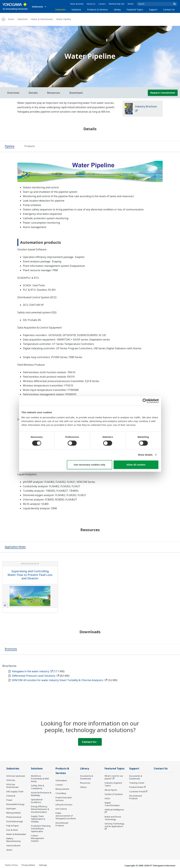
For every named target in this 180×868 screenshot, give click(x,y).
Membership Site (117, 4)
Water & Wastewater (42, 19)
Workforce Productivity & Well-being (40, 779)
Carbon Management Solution (37, 838)
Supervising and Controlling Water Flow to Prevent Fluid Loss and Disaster (30, 575)
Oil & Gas (11, 780)
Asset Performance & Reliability (41, 794)
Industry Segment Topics (113, 784)
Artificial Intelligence (114, 810)
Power (9, 800)
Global (130, 4)
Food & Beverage (15, 821)
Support (153, 10)
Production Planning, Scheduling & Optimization (41, 828)
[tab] (10, 147)
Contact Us (169, 10)
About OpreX (111, 790)
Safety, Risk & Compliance (37, 787)
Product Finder (136, 787)
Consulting (61, 793)
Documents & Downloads (87, 777)
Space (9, 850)
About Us (91, 4)
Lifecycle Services (64, 805)
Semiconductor (13, 845)
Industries (60, 10)
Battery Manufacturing (13, 840)
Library (117, 10)
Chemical (11, 796)
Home (11, 19)
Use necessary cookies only (89, 465)
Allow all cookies (136, 465)
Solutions (76, 10)
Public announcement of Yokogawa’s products (66, 816)
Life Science (61, 809)
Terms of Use (11, 865)
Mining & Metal (13, 813)
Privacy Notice (28, 865)
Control (59, 785)
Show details (145, 455)
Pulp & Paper (13, 826)
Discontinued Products (62, 824)
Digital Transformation (112, 804)
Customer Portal (137, 791)
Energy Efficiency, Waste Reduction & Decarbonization (40, 809)
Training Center (137, 783)
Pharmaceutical (14, 817)
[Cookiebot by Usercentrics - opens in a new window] (145, 401)
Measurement (62, 789)
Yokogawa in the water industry (32, 671)
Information (61, 780)
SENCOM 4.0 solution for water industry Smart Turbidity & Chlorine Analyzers (59, 680)
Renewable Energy (15, 804)
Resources (85, 783)
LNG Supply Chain (15, 791)
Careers (102, 4)
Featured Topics (135, 10)
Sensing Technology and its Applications (114, 825)
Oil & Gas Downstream (12, 786)
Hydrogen (11, 808)
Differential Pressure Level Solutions (35, 676)
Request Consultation (163, 93)
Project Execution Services (64, 799)
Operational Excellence (37, 801)
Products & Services (97, 10)
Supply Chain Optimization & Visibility (38, 819)
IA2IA (107, 798)
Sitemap (43, 865)
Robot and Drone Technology (113, 818)
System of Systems (114, 794)
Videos (83, 787)
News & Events (77, 4)
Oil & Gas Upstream (16, 776)
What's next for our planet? (114, 777)
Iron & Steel (12, 830)
